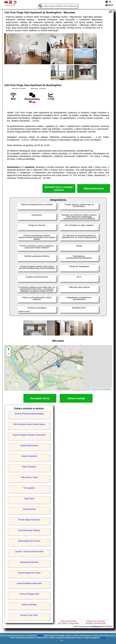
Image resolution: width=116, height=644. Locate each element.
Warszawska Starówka (29, 562)
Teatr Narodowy (29, 509)
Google (40, 636)
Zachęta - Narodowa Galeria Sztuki (29, 552)
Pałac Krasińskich (29, 467)
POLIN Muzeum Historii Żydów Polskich (29, 424)
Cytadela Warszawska (29, 446)
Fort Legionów (29, 488)
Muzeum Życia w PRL (29, 615)
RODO (103, 638)
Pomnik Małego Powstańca (29, 520)
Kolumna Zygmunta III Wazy (29, 573)
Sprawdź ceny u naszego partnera (59, 188)
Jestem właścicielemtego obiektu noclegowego (68, 622)
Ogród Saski (29, 499)
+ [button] (9, 349)
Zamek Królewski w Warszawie (29, 583)
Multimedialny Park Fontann (29, 541)
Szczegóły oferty (40, 398)
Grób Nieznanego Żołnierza (29, 530)
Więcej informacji (94, 189)
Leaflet (94, 389)
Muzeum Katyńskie (29, 456)
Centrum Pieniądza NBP (29, 594)
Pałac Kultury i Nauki (29, 477)
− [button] (9, 354)
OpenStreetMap (105, 389)
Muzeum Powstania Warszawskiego (29, 414)
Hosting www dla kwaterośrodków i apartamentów (96, 622)
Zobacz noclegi (76, 398)
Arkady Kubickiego (29, 605)
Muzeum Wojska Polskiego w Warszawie (29, 435)
